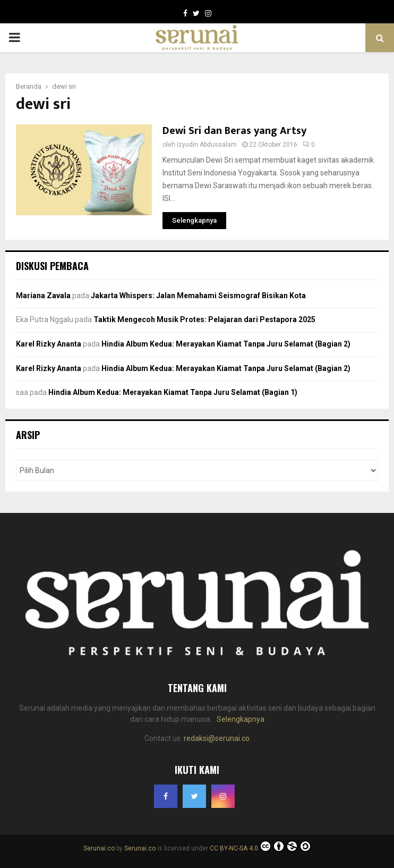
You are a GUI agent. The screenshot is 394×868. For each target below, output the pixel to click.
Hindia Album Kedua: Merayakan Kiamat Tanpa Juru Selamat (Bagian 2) (226, 344)
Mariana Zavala (43, 296)
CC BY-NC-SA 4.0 (260, 848)
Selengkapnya (241, 719)
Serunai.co (99, 848)
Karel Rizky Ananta (49, 344)
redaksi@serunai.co (217, 738)
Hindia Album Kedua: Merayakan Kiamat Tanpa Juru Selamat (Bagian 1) (173, 392)
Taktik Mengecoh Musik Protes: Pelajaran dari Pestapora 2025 (204, 319)
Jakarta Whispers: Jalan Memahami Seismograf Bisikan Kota (198, 296)
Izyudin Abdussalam (207, 145)
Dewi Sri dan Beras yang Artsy (234, 131)
